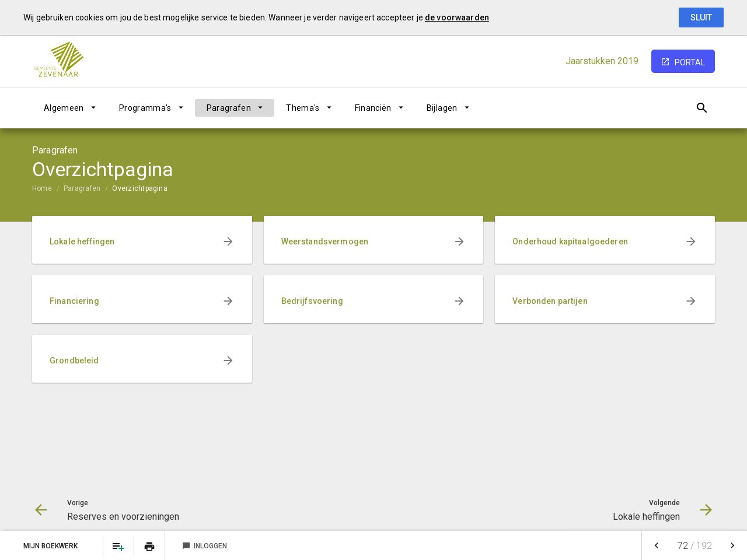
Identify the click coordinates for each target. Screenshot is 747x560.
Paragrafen (229, 108)
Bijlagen (442, 108)
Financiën (373, 108)
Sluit (701, 17)
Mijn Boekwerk (51, 546)
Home (42, 188)
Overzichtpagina (140, 188)
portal (690, 62)
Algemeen (64, 108)
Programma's (145, 108)
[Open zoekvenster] (702, 108)
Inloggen (205, 546)
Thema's (303, 108)
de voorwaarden (457, 17)
